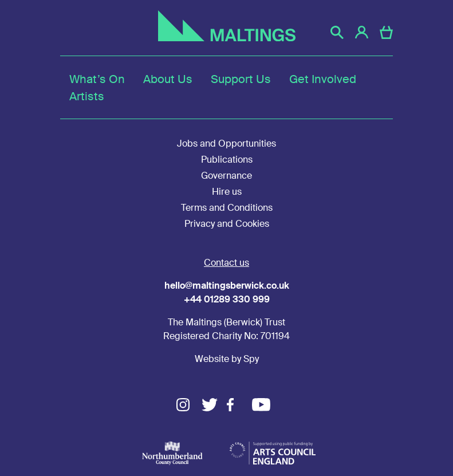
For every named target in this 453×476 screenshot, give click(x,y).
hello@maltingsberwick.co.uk (227, 286)
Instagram (189, 405)
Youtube (265, 405)
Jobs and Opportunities (226, 143)
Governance (226, 176)
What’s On (97, 79)
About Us (168, 79)
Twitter (214, 405)
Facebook (239, 405)
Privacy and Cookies (227, 224)
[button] (337, 32)
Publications (227, 160)
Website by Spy (227, 359)
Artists (87, 96)
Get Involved (323, 79)
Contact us (226, 263)
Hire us (227, 192)
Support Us (241, 79)
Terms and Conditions (227, 208)
